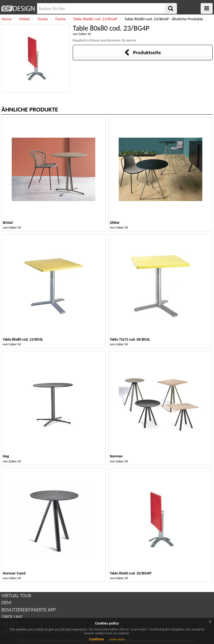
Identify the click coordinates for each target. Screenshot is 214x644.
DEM (6, 603)
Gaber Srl (85, 34)
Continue (97, 639)
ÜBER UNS (12, 617)
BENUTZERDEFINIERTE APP (29, 610)
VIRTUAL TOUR (16, 596)
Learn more (117, 639)
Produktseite (143, 52)
